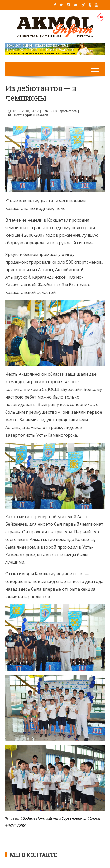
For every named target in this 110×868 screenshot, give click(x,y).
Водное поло (34, 818)
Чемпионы (17, 825)
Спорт (95, 818)
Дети (53, 818)
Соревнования (74, 818)
